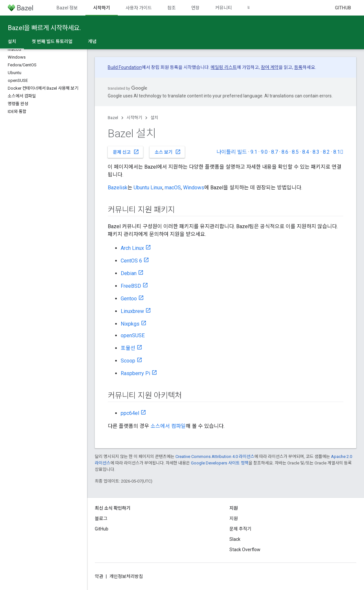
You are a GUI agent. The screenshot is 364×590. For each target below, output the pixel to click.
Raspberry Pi (135, 373)
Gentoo (129, 299)
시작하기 (134, 118)
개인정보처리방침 (126, 576)
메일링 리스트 (224, 67)
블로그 (101, 518)
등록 (298, 67)
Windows (194, 188)
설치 (154, 118)
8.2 (326, 152)
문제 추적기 (240, 529)
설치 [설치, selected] (12, 41)
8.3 (316, 152)
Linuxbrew (132, 311)
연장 (195, 8)
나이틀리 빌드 (232, 152)
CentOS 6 (131, 261)
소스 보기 (168, 152)
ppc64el (130, 413)
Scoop (128, 361)
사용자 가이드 (139, 8)
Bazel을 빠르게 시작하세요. (44, 28)
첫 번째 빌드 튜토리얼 (52, 41)
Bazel (113, 118)
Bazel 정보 (67, 8)
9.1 (254, 152)
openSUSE (133, 335)
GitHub (343, 8)
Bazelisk (118, 188)
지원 (234, 518)
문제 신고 (126, 152)
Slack (235, 539)
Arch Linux (132, 248)
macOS (173, 188)
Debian (129, 273)
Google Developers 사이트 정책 (220, 463)
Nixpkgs (130, 324)
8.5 (295, 152)
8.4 (306, 152)
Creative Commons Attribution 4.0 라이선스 (215, 456)
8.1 (338, 152)
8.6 (285, 152)
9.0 (264, 152)
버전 (252, 8)
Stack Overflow (245, 550)
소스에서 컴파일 (168, 426)
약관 (99, 576)
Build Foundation (125, 67)
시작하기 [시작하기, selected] (102, 8)
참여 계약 (270, 67)
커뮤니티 (224, 8)
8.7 (275, 152)
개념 (92, 41)
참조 (171, 8)
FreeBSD (131, 286)
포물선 (128, 348)
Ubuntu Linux (148, 188)
